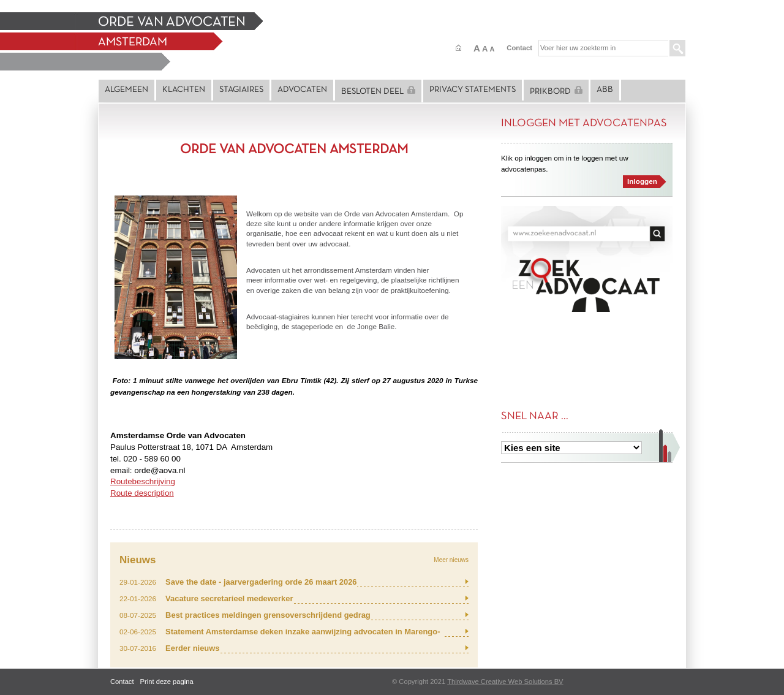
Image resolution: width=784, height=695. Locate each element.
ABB (605, 90)
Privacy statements (473, 90)
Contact (519, 48)
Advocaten (302, 90)
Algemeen (126, 90)
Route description (142, 493)
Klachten (184, 90)
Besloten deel (378, 91)
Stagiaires (241, 90)
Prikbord (556, 91)
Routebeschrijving (143, 481)
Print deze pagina (167, 682)
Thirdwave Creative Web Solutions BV (505, 682)
